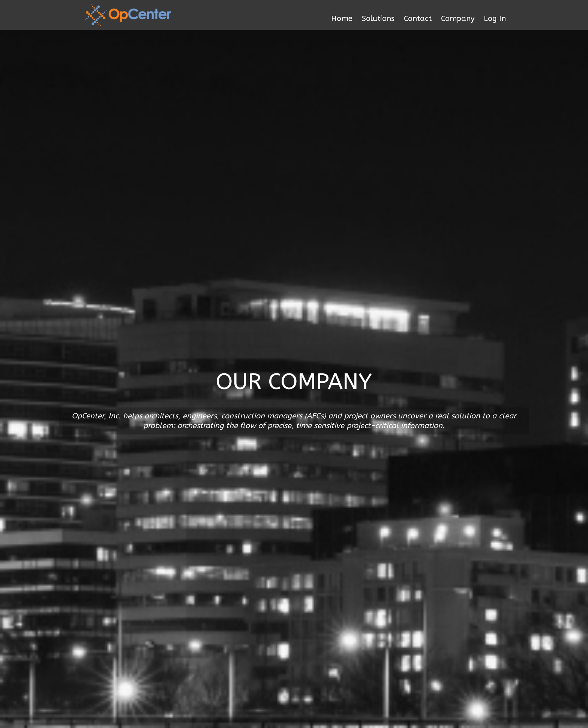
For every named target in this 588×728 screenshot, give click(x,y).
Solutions (378, 19)
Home (342, 19)
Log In (495, 19)
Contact (418, 19)
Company (458, 19)
